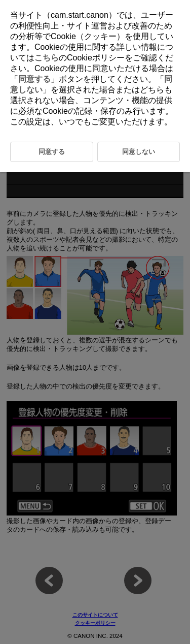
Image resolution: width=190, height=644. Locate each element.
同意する (34, 79)
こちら (47, 58)
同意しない (139, 152)
